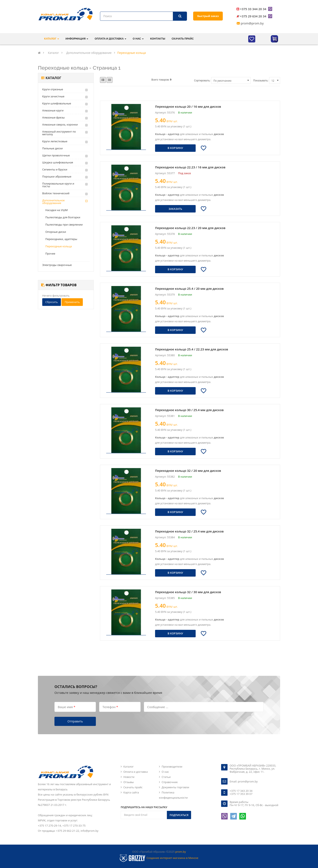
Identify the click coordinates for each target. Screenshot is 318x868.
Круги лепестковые (55, 141)
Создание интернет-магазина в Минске (172, 858)
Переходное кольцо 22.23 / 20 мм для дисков (190, 228)
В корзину (175, 148)
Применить (72, 302)
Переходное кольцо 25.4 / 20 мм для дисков (189, 289)
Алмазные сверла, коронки (60, 124)
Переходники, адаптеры (61, 239)
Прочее (50, 254)
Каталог (128, 767)
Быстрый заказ (208, 16)
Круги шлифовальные (57, 103)
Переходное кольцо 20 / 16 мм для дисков (188, 106)
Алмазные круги (53, 110)
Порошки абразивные (57, 176)
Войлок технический (56, 193)
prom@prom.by (252, 23)
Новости (129, 777)
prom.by (181, 852)
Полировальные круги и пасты (58, 185)
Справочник (170, 782)
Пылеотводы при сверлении (64, 225)
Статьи (166, 777)
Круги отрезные (53, 89)
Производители (172, 767)
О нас (165, 772)
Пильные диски (52, 148)
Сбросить (52, 302)
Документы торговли (175, 787)
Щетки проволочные (56, 155)
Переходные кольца (59, 246)
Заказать (175, 209)
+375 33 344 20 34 (253, 9)
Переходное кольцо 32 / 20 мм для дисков (188, 471)
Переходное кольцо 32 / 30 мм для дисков (188, 592)
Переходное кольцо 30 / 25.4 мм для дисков (189, 410)
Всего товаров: (161, 80)
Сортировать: (202, 80)
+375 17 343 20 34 (241, 791)
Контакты (158, 39)
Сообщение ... (158, 707)
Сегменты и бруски (55, 169)
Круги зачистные (53, 96)
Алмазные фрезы (53, 117)
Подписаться (179, 815)
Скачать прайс (183, 39)
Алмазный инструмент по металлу (59, 133)
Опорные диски (56, 232)
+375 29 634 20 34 (253, 16)
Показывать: (261, 80)
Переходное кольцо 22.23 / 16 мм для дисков (190, 167)
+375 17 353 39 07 (241, 794)
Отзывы (129, 782)
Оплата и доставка (136, 772)
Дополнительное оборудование (53, 202)
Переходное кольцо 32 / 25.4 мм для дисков (189, 531)
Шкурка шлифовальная (58, 162)
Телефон (110, 707)
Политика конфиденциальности (173, 795)
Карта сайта (131, 792)
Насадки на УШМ (57, 210)
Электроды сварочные (57, 265)
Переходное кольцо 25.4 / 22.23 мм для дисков (192, 349)
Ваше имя (67, 707)
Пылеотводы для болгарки (63, 217)
